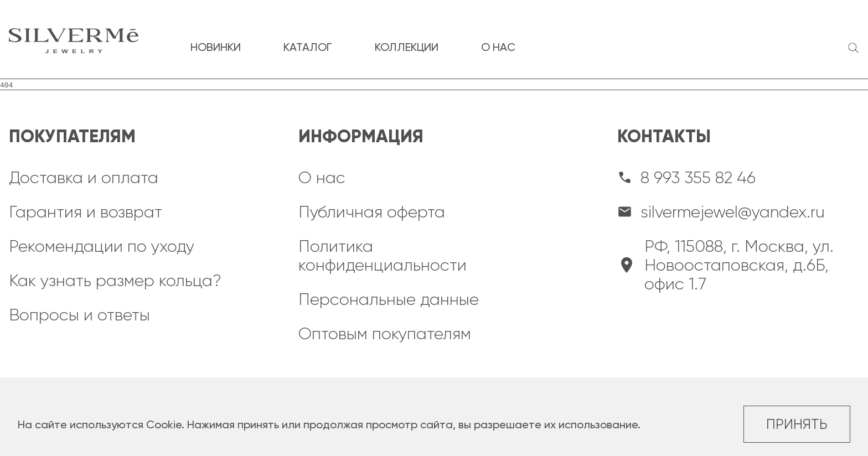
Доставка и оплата (84, 178)
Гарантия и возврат (86, 212)
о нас (498, 47)
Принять (797, 424)
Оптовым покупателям (385, 334)
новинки (216, 47)
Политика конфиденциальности (383, 256)
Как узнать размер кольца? (115, 281)
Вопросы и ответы (79, 315)
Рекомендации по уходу (102, 246)
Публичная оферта (372, 212)
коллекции (407, 47)
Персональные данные (389, 299)
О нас (322, 178)
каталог (308, 47)
